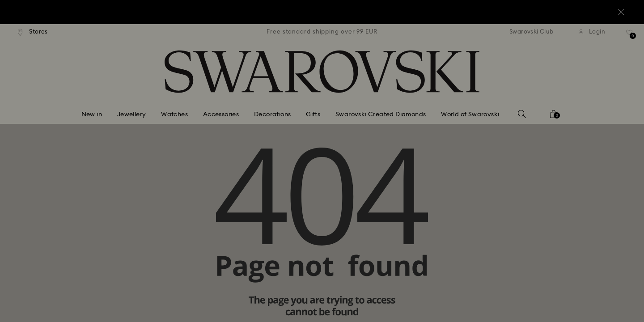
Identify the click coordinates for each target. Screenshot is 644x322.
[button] (469, 108)
